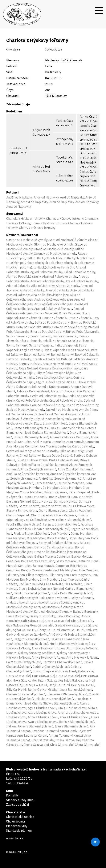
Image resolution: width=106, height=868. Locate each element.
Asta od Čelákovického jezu (53, 309)
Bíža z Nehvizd (42, 501)
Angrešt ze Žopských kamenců (60, 478)
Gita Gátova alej (82, 621)
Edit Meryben (16, 575)
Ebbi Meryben (68, 570)
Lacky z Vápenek (58, 598)
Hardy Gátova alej (82, 671)
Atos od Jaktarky (18, 295)
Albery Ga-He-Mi (48, 630)
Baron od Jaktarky (37, 355)
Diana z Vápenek (46, 313)
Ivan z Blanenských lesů (72, 726)
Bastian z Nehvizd (19, 501)
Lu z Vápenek (40, 602)
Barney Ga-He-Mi (35, 685)
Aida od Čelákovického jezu (50, 295)
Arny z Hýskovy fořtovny (48, 657)
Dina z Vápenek (70, 313)
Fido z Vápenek (54, 350)
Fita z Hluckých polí (40, 263)
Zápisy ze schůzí (17, 805)
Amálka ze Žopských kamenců (28, 474)
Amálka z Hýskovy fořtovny (61, 653)
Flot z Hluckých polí (69, 263)
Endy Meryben (80, 575)
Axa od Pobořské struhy (82, 281)
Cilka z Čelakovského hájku (55, 373)
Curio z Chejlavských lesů (50, 671)
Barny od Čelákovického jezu (58, 543)
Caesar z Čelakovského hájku (60, 368)
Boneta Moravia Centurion (51, 566)
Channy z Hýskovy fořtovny (65, 219)
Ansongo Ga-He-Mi (34, 635)
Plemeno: (13, 60)
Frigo (36, 130)
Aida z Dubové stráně (81, 382)
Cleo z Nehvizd (29, 589)
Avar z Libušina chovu (43, 722)
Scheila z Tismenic (81, 341)
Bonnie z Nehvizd (66, 501)
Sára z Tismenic (31, 341)
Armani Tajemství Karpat (66, 735)
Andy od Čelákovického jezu (54, 299)
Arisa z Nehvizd (53, 364)
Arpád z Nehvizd (76, 364)
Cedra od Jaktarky (19, 451)
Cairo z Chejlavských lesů (24, 662)
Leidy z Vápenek (82, 598)
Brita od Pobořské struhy (47, 332)
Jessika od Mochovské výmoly (59, 414)
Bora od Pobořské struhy (69, 327)
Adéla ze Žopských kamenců (48, 465)
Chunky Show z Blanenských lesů (55, 703)
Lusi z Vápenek (61, 602)
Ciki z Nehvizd (54, 584)
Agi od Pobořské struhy (46, 272)
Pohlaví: (12, 66)
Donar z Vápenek (54, 318)
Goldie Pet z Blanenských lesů (71, 593)
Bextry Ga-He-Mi (83, 685)
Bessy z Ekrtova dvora (22, 511)
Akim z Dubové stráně (21, 387)
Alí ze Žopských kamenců (75, 469)
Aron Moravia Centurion (83, 442)
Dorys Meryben (79, 538)
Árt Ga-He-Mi (58, 635)
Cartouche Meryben (70, 483)
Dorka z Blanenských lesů (50, 433)
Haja (83, 144)
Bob (83, 135)
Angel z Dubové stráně (54, 387)
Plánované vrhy (17, 826)
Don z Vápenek (31, 318)
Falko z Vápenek (66, 345)
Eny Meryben (29, 579)
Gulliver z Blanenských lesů (25, 598)
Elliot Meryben (59, 575)
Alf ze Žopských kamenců (38, 469)
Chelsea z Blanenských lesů (26, 694)
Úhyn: (10, 90)
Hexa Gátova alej (25, 680)
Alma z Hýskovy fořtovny (23, 653)
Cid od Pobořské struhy (32, 400)
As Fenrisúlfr (66, 267)
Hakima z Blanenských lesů (70, 639)
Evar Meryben (70, 579)
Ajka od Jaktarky (43, 286)
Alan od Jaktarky (68, 286)
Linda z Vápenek (18, 602)
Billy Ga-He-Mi (16, 690)
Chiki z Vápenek (65, 515)
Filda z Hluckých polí (70, 258)
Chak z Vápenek (80, 511)
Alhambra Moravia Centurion (70, 437)
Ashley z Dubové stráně (33, 391)
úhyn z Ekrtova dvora (53, 511)
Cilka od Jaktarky (71, 451)
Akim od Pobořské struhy (24, 277)
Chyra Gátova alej (87, 745)
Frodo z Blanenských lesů (31, 534)
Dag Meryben (60, 534)
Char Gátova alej (43, 740)
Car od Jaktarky (83, 446)
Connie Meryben (31, 492)
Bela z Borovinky (68, 616)
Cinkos (84, 172)
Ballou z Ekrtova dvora (79, 506)
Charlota (16, 148)
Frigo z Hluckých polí (41, 267)
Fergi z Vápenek (31, 350)
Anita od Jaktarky (32, 290)
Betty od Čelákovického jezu (54, 547)
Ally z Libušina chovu (42, 713)
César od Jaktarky (46, 451)
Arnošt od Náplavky (34, 202)
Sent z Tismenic (17, 345)
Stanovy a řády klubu (21, 800)
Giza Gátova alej (18, 625)
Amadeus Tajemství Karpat (50, 731)
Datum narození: (18, 78)
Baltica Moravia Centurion (52, 556)
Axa (59, 139)
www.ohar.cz (15, 838)
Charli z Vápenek (18, 515)
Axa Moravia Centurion (55, 446)
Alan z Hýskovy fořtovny (48, 648)
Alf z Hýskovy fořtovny (82, 648)
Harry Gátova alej (18, 676)
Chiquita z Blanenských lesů (54, 699)
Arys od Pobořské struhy (47, 281)
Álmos (84, 116)
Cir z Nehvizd (73, 584)
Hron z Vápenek (59, 497)
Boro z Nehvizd (29, 506)
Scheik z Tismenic (55, 341)
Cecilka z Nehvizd (31, 584)
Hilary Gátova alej (50, 680)
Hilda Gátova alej (76, 680)
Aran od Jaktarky (57, 290)
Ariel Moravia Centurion (49, 442)
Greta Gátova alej (67, 625)
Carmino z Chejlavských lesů (62, 662)
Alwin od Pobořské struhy (60, 277)
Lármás (85, 126)
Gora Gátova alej (42, 625)
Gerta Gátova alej (58, 621)
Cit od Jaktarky (30, 456)
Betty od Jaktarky (19, 359)
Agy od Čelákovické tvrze (37, 520)
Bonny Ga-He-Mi (39, 690)
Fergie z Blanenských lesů (61, 524)
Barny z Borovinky (85, 612)
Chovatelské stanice (20, 817)
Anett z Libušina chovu (73, 713)
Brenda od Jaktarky (46, 359)
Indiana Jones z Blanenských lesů (30, 726)
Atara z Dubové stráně (66, 391)
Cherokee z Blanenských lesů (67, 694)
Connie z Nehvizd (52, 589)
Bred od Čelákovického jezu (53, 552)
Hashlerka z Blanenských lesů (27, 644)
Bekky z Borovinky (42, 616)
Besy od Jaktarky (87, 355)
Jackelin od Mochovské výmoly (67, 410)
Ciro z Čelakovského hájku (54, 377)
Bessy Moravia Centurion (73, 561)
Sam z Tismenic (40, 336)
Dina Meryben (16, 538)
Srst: (9, 72)
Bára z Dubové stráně (57, 456)
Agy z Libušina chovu (42, 708)
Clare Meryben (71, 488)
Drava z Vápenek (79, 318)
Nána (60, 176)
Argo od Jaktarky (82, 290)
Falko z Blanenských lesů (74, 520)
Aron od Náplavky (62, 202)
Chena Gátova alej (36, 745)
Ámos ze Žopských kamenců (70, 474)
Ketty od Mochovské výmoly (53, 607)
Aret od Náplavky (72, 197)
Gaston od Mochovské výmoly (27, 240)
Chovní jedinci (15, 821)
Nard (83, 181)
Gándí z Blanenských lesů (31, 593)
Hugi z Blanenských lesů (67, 644)
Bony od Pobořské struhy (34, 327)
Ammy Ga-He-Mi (73, 630)
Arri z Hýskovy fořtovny (82, 657)
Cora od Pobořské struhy (47, 405)
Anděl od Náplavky (19, 197)
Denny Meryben (82, 534)
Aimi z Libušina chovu (72, 708)
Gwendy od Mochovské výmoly (55, 254)
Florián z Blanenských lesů (51, 529)
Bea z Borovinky (17, 616)
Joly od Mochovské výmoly (53, 419)
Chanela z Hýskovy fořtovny (26, 219)
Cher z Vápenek (42, 515)
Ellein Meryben (37, 575)
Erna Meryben (49, 579)
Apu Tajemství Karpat (32, 735)
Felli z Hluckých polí (41, 258)
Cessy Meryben (31, 488)
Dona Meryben (57, 538)
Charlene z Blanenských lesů (72, 690)
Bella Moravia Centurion (38, 561)
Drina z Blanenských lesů (31, 437)
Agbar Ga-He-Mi (24, 630)
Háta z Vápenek (80, 492)
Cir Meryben (51, 488)
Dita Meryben (36, 538)
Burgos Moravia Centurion (39, 570)
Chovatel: (13, 96)
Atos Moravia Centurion (22, 446)
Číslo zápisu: (13, 50)
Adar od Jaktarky (18, 286)
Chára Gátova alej (68, 740)
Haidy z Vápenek (55, 492)
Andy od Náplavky (46, 197)
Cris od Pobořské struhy (82, 405)
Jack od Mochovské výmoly (25, 410)
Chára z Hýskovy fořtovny (49, 223)
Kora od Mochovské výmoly (53, 612)
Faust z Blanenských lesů (24, 524)
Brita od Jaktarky (73, 359)
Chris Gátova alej (62, 745)
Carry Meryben (45, 483)
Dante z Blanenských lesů (32, 428)
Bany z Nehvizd (82, 497)
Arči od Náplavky (87, 202)
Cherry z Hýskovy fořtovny (37, 228)
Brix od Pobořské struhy (82, 332)
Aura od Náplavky (19, 207)
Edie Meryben (88, 570)
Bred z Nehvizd (51, 506)
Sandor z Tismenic (65, 336)
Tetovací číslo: (16, 84)
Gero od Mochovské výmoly (68, 240)
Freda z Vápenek (78, 350)
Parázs (61, 121)
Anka (37, 167)
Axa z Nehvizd (28, 368)
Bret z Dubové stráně (64, 460)
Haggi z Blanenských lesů (31, 639)
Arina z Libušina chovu (43, 717)
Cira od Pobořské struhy (66, 400)
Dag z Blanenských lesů (51, 423)
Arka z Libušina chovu (74, 717)
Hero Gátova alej (68, 676)
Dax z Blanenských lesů (67, 428)
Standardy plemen (19, 831)
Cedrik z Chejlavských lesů (51, 667)
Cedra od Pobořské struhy (48, 396)
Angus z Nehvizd (30, 364)
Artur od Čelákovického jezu (54, 304)
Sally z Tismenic (17, 336)
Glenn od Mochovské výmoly (54, 244)
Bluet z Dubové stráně (32, 460)
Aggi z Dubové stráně (50, 382)
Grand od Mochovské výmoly (54, 249)
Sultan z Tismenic (41, 345)
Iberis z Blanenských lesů (77, 722)
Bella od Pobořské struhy (52, 322)
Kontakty (12, 795)
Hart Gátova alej (43, 676)
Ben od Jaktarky (62, 355)
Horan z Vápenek (34, 497)
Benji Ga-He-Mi (59, 685)
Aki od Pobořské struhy (79, 272)
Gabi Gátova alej (33, 621)
